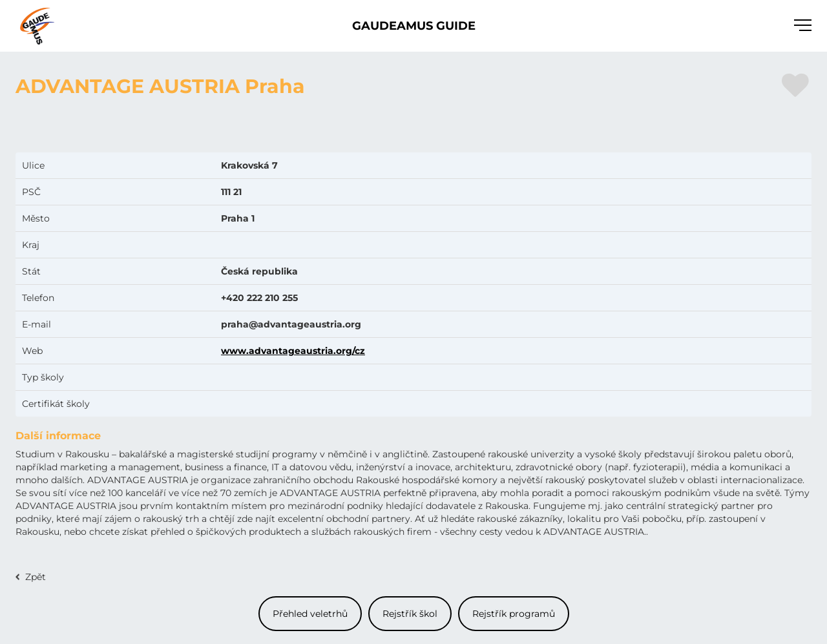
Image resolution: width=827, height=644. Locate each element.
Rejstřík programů (514, 614)
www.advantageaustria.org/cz (293, 351)
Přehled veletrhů (310, 614)
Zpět (36, 577)
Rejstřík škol (410, 614)
